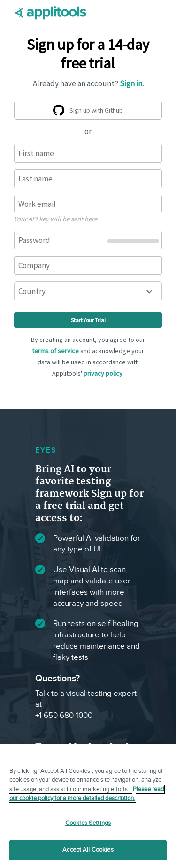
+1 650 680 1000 (64, 716)
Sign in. (132, 83)
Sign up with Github (90, 112)
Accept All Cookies (88, 850)
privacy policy (103, 373)
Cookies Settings (88, 823)
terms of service (55, 351)
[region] (88, 806)
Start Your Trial (88, 320)
